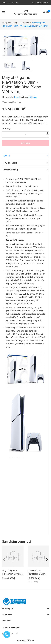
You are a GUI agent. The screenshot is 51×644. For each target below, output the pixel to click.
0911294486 (13, 3)
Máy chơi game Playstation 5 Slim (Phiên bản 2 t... (36, 574)
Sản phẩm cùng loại (17, 542)
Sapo (31, 640)
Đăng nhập (37, 3)
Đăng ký (45, 3)
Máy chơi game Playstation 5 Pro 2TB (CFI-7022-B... (13, 574)
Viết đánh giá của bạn (12, 102)
